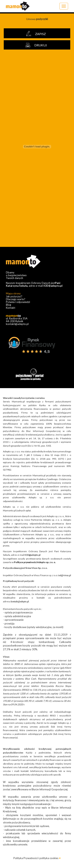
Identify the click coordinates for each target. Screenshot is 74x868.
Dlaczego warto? (16, 299)
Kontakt (11, 308)
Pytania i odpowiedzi (18, 302)
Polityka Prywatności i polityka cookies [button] (36, 858)
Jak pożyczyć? (14, 296)
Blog (8, 305)
